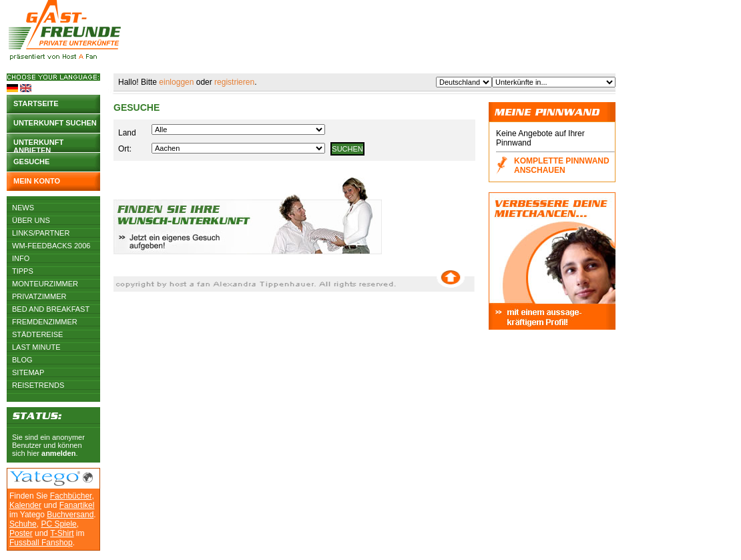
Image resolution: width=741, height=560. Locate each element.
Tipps (23, 271)
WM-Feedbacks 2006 (51, 246)
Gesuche (31, 162)
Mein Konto (37, 181)
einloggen (176, 82)
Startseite (36, 103)
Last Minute (36, 347)
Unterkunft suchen (55, 123)
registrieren (234, 82)
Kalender (25, 505)
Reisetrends (38, 385)
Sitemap (28, 372)
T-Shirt (62, 533)
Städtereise (37, 334)
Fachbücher (71, 496)
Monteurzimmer (45, 284)
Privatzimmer (39, 296)
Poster (21, 533)
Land (127, 133)
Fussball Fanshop (41, 543)
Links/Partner (41, 233)
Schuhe (23, 524)
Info (21, 258)
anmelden (58, 453)
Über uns (31, 220)
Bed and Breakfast (51, 309)
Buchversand (70, 515)
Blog (22, 360)
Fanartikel (77, 505)
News (23, 208)
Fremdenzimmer (45, 322)
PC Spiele (58, 524)
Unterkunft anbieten (38, 145)
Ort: (125, 149)
